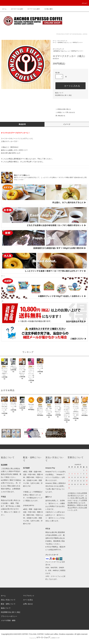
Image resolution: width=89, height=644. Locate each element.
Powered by (44, 638)
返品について (59, 93)
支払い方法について (8, 600)
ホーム (4, 9)
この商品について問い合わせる (64, 112)
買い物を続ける (59, 116)
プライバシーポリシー (9, 616)
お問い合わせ (28, 604)
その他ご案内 (47, 9)
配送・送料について (8, 604)
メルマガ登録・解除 (8, 620)
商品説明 (22, 124)
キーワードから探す (32, 9)
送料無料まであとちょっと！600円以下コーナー (70, 42)
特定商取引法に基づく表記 (63, 95)
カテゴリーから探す (16, 9)
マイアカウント (29, 596)
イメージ (67, 124)
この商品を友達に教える (62, 109)
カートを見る (28, 600)
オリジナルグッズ (62, 41)
